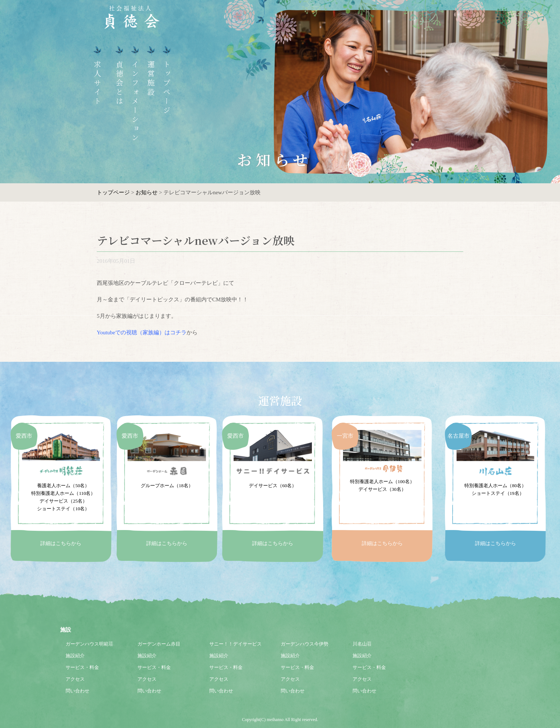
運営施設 (149, 79)
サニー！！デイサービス (235, 644)
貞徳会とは (117, 83)
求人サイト (95, 83)
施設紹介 (75, 656)
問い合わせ (78, 691)
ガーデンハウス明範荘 (89, 644)
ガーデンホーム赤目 (159, 644)
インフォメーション (133, 102)
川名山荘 (362, 644)
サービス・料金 (82, 667)
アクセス (75, 679)
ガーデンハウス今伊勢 (305, 644)
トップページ (165, 88)
